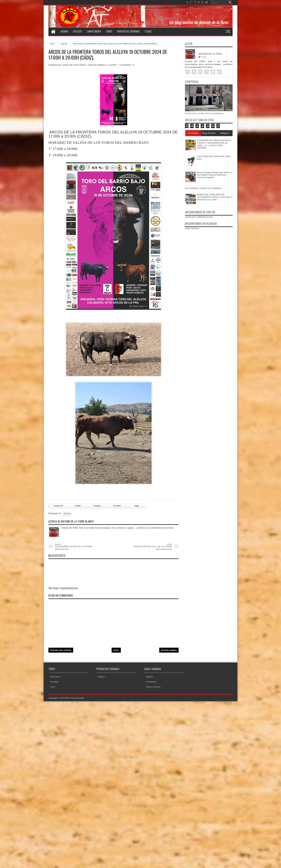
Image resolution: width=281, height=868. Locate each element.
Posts (202, 57)
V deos (148, 31)
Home (53, 31)
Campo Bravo (94, 31)
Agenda (64, 31)
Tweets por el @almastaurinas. (199, 217)
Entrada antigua (169, 650)
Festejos (78, 31)
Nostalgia (54, 682)
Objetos (102, 677)
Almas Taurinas (192, 228)
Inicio (52, 44)
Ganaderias (151, 682)
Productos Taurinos (128, 31)
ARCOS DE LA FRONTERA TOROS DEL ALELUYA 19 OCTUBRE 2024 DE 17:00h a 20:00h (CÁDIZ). (108, 55)
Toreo (109, 31)
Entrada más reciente (61, 650)
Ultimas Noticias (153, 687)
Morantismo (55, 677)
